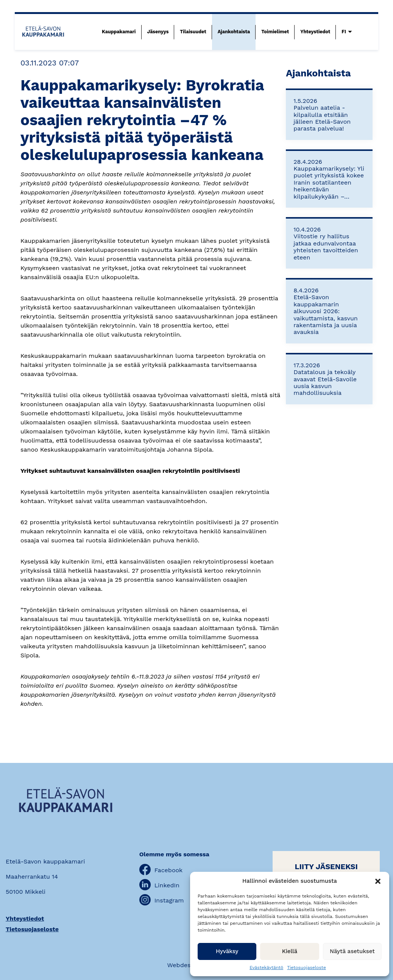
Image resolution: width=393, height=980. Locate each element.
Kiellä (290, 951)
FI (344, 32)
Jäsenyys (158, 32)
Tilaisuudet (193, 32)
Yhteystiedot (315, 32)
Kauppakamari (119, 32)
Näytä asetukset (352, 951)
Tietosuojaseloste (306, 968)
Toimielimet (275, 32)
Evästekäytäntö (266, 968)
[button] (378, 881)
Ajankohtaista (234, 32)
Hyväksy (227, 951)
